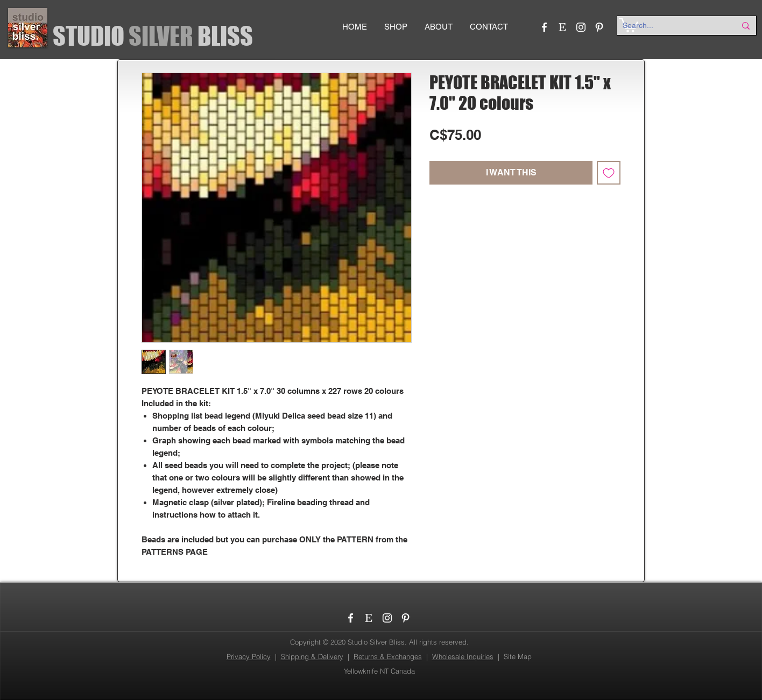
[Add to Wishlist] (609, 173)
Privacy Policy (249, 656)
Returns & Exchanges (388, 656)
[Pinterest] (599, 27)
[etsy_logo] (563, 27)
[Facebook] (544, 27)
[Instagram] (581, 27)
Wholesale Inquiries (463, 656)
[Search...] (671, 26)
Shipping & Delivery (312, 656)
